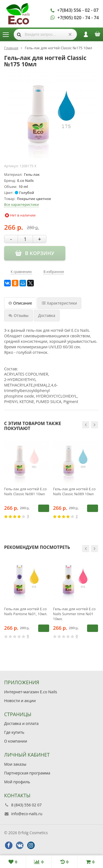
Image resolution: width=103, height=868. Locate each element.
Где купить (14, 732)
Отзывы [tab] (19, 315)
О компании (16, 741)
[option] (27, 483)
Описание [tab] (20, 303)
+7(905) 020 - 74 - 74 (78, 18)
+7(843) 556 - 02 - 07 (78, 10)
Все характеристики (21, 204)
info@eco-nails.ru (27, 814)
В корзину (44, 508)
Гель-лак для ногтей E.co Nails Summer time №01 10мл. (74, 614)
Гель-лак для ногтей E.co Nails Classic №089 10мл (74, 491)
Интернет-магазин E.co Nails (31, 692)
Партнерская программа (27, 773)
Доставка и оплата (21, 723)
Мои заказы (15, 764)
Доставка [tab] (47, 315)
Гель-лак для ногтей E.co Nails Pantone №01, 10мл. (26, 611)
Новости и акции (20, 701)
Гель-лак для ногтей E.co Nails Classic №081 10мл (25, 491)
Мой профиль (17, 782)
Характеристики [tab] (59, 303)
